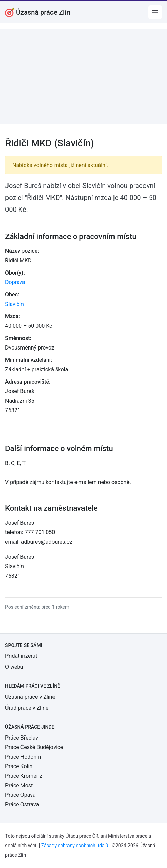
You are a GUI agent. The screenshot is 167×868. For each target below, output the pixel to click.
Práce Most (19, 785)
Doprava (15, 282)
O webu (14, 667)
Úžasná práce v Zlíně (30, 697)
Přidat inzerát (21, 656)
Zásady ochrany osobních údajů (75, 846)
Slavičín (14, 304)
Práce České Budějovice (34, 747)
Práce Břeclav (22, 738)
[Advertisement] (83, 76)
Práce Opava (20, 795)
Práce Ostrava (22, 804)
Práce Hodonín (23, 757)
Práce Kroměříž (24, 776)
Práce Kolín (19, 766)
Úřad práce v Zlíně (27, 708)
